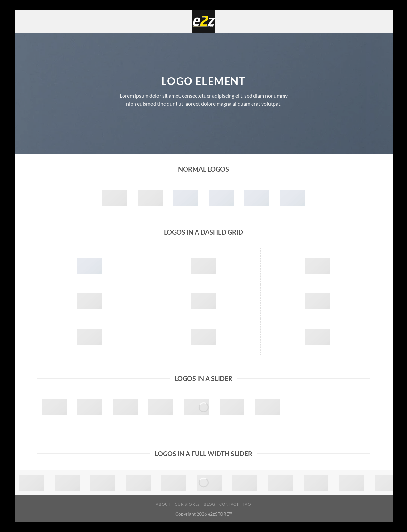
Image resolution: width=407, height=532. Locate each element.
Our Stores (187, 504)
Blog (209, 504)
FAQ (247, 504)
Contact (229, 504)
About (163, 504)
